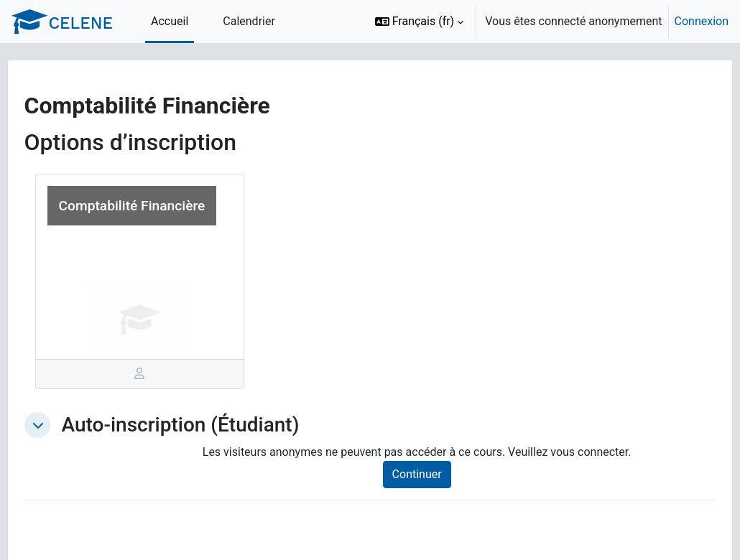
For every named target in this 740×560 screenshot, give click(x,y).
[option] (547, 22)
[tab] (157, 374)
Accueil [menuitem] (170, 21)
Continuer (430, 474)
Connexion (702, 21)
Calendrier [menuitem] (249, 21)
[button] (420, 22)
